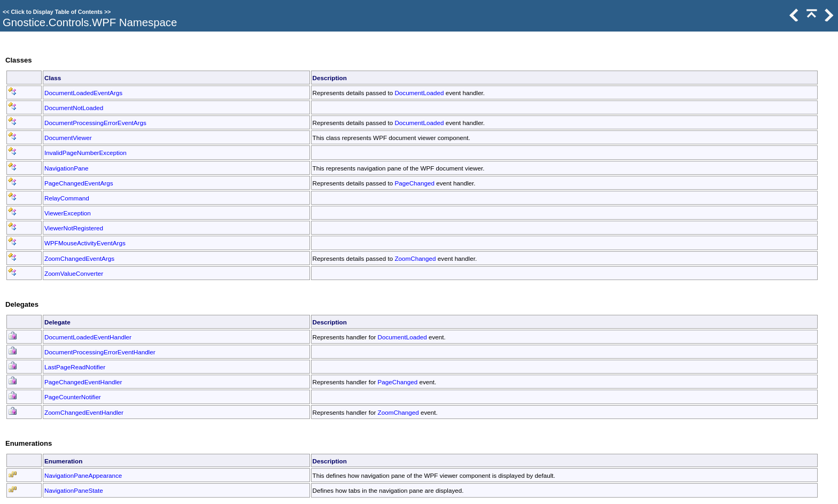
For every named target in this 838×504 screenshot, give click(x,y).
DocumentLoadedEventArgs (83, 93)
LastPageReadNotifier (75, 367)
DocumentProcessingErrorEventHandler (100, 352)
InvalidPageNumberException (86, 153)
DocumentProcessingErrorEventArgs (95, 123)
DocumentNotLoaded (74, 108)
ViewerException (68, 213)
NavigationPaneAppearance (83, 475)
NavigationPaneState (74, 490)
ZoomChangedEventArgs (79, 258)
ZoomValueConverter (74, 273)
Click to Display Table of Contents (57, 12)
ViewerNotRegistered (74, 228)
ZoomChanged (415, 258)
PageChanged (414, 183)
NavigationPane (66, 168)
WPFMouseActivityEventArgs (85, 243)
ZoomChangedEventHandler (84, 412)
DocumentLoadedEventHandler (88, 337)
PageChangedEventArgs (79, 183)
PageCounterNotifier (73, 397)
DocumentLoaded (419, 93)
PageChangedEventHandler (83, 382)
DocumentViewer (68, 138)
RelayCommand (67, 198)
